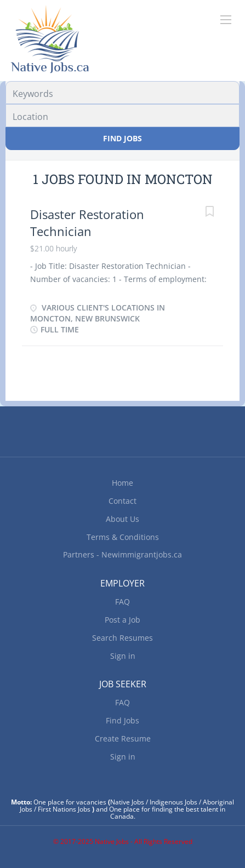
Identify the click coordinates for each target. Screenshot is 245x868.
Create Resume (123, 738)
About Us (122, 519)
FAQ (122, 602)
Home (122, 483)
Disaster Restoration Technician (87, 223)
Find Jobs (122, 138)
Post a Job (122, 620)
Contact (122, 501)
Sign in (123, 656)
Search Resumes (122, 638)
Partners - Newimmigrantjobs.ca (122, 554)
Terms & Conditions (123, 537)
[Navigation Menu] (226, 20)
